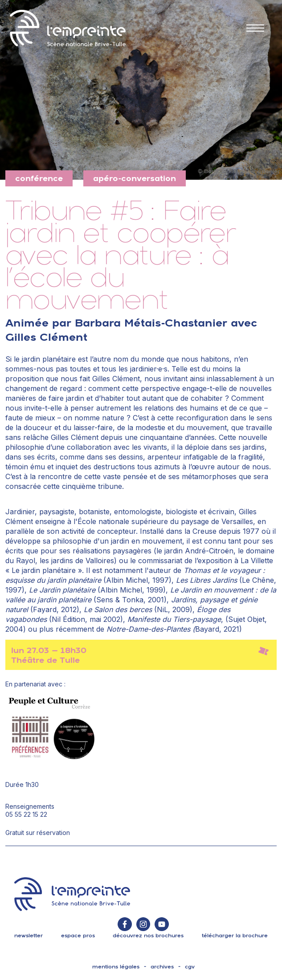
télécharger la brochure (235, 936)
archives (162, 967)
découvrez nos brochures (148, 936)
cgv (190, 967)
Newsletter (29, 936)
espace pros (78, 936)
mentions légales (116, 967)
